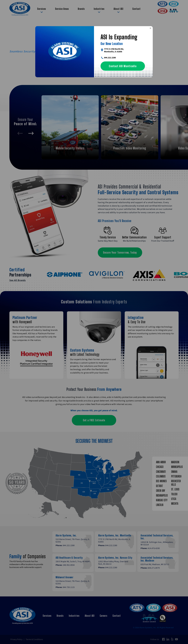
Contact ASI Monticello (123, 66)
